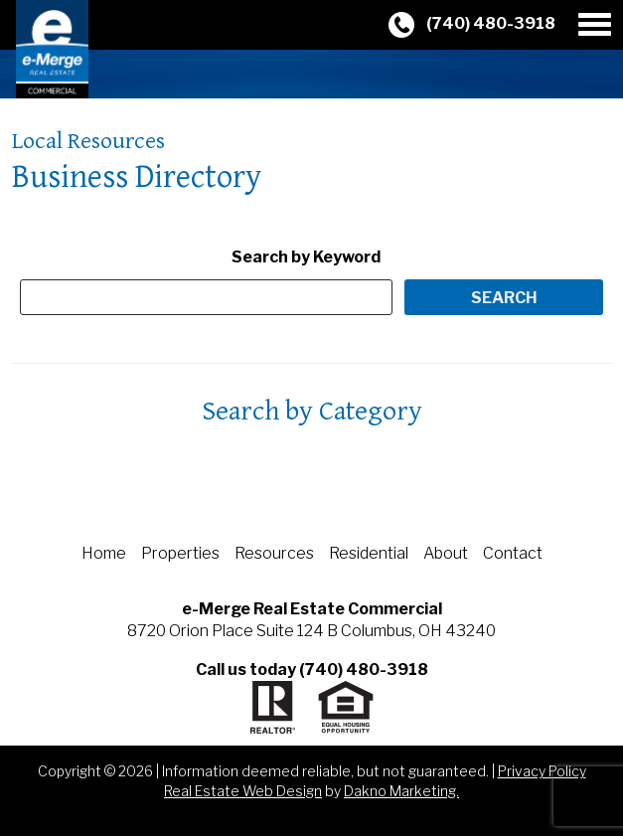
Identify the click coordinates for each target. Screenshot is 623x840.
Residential (369, 553)
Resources (274, 553)
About (446, 553)
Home (104, 553)
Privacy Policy (542, 771)
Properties (180, 553)
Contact (513, 553)
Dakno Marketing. (401, 791)
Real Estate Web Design (243, 791)
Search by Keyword (306, 257)
